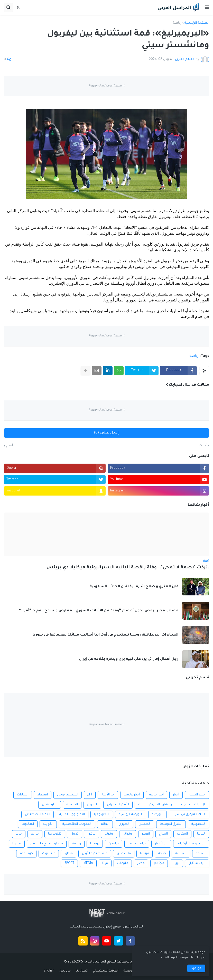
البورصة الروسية (131, 814)
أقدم (10, 446)
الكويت (48, 824)
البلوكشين (50, 805)
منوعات (123, 863)
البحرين (92, 805)
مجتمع (159, 863)
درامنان (114, 844)
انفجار (146, 834)
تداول (75, 834)
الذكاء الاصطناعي (38, 814)
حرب (19, 834)
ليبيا (176, 863)
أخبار (176, 795)
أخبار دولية (156, 795)
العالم (105, 824)
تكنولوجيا (55, 834)
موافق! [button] (196, 968)
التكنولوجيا (102, 814)
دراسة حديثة (137, 844)
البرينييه (72, 805)
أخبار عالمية (132, 795)
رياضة (177, 23)
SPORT (69, 863)
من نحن (65, 971)
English (49, 971)
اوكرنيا (109, 834)
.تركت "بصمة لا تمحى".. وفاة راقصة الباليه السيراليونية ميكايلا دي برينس (128, 568)
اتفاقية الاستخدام (106, 971)
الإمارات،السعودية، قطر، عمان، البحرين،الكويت (172, 805)
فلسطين (124, 854)
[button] (207, 7)
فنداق (69, 854)
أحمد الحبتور (197, 795)
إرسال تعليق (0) (107, 433)
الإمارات (23, 795)
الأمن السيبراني (118, 805)
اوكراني (128, 834)
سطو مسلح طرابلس (47, 844)
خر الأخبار (161, 844)
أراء (90, 795)
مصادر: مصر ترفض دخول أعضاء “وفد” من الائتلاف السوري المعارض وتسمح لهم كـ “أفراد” (98, 611)
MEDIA (88, 863)
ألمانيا (201, 834)
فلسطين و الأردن (95, 854)
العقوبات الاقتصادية (77, 824)
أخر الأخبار (108, 795)
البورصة (158, 814)
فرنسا (145, 854)
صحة (162, 854)
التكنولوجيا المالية (72, 814)
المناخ (163, 834)
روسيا (95, 844)
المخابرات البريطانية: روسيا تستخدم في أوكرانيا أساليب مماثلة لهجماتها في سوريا (105, 635)
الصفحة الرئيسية (197, 23)
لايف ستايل (197, 863)
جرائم (35, 834)
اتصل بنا (82, 971)
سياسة (181, 854)
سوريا (17, 844)
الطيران (124, 824)
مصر (141, 863)
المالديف (28, 824)
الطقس (145, 824)
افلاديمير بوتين (68, 795)
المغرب (182, 834)
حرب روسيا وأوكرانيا (191, 844)
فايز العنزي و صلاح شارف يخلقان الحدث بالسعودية (134, 587)
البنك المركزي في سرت (189, 814)
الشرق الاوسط (171, 824)
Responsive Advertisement (106, 86)
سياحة (201, 854)
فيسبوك (49, 854)
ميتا (105, 863)
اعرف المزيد (169, 958)
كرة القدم (26, 854)
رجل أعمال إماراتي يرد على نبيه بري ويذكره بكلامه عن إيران (129, 659)
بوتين (91, 834)
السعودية (198, 824)
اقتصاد (43, 795)
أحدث (203, 446)
